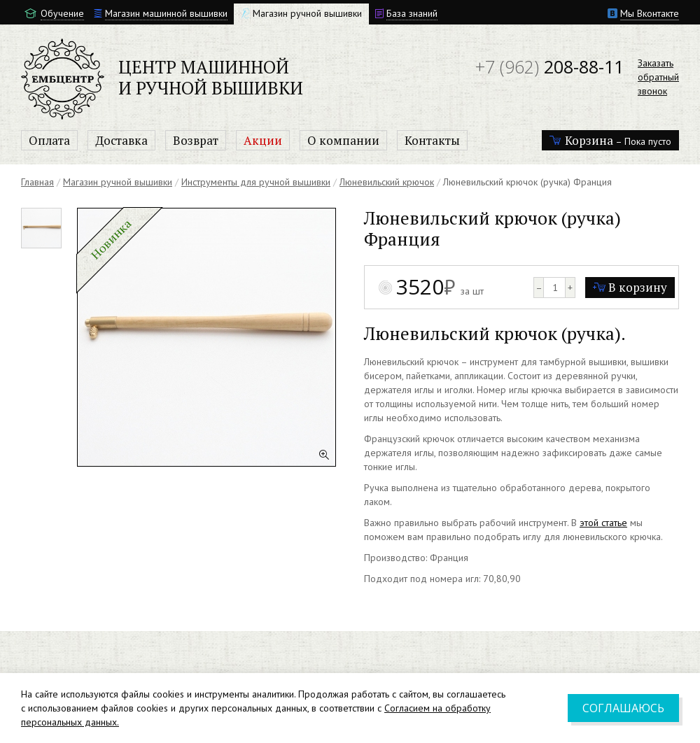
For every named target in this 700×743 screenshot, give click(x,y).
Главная (37, 182)
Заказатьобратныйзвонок (658, 77)
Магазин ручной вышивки (118, 182)
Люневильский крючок (387, 182)
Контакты (432, 140)
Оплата (49, 140)
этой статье (603, 523)
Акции (263, 140)
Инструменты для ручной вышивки (256, 182)
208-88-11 (549, 66)
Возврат (196, 140)
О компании (343, 140)
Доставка (121, 140)
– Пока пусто (610, 140)
